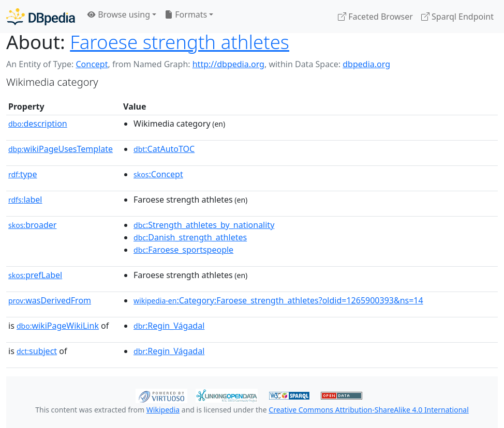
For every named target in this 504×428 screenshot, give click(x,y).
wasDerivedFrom (50, 300)
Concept (92, 64)
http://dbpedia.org (228, 64)
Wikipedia (163, 410)
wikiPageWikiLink (58, 326)
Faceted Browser (375, 17)
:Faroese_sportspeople (183, 250)
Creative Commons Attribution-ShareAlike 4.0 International (368, 410)
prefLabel (35, 275)
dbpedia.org (366, 64)
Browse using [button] (119, 14)
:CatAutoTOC (164, 149)
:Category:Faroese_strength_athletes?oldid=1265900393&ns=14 (278, 300)
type (23, 174)
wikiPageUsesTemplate (61, 149)
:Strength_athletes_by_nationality (204, 225)
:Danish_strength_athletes (190, 237)
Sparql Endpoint (457, 17)
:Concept (158, 174)
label (25, 200)
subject (37, 351)
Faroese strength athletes (180, 42)
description (38, 124)
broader (32, 225)
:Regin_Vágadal (169, 326)
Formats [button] (186, 14)
